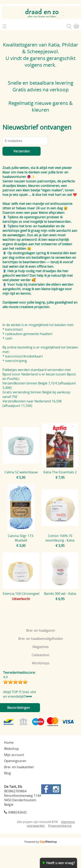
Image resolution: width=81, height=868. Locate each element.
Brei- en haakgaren (41, 630)
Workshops (41, 663)
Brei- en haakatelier (19, 767)
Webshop (11, 749)
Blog (7, 773)
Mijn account (14, 755)
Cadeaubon (40, 655)
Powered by (41, 842)
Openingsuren (15, 761)
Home (9, 743)
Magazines (40, 647)
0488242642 (17, 812)
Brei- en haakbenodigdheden (41, 639)
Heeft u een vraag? (60, 863)
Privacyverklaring (60, 826)
